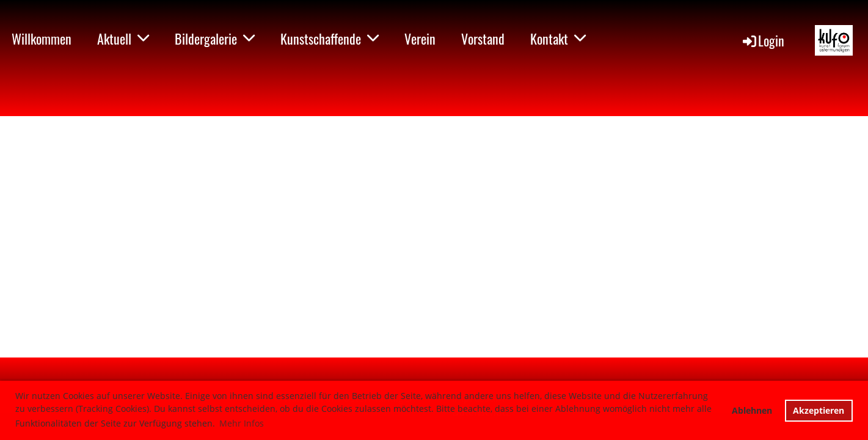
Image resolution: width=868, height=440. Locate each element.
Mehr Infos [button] (242, 423)
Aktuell (123, 38)
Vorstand (483, 38)
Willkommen (42, 38)
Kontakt (558, 38)
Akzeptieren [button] (819, 410)
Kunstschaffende (330, 38)
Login (763, 40)
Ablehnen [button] (752, 410)
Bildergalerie (215, 38)
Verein (420, 38)
